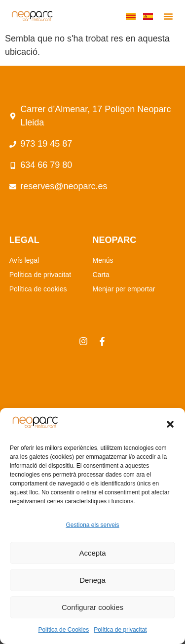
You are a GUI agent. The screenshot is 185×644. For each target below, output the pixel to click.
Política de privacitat (120, 630)
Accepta (92, 553)
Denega (92, 580)
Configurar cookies (92, 607)
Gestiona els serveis (92, 525)
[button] (170, 424)
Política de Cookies (63, 630)
